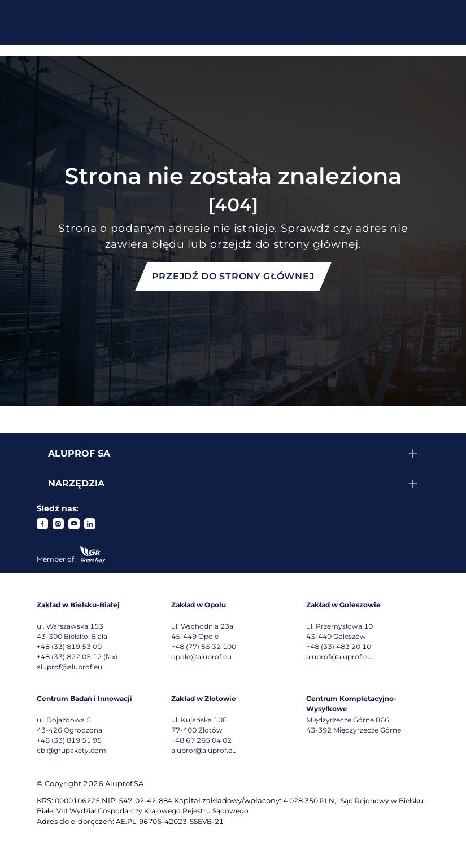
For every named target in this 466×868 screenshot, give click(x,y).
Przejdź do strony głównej (233, 276)
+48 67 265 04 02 (201, 740)
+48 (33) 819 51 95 (69, 740)
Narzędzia (76, 483)
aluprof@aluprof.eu (69, 667)
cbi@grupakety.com (71, 750)
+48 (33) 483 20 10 (339, 646)
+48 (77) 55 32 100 (204, 646)
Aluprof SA (79, 453)
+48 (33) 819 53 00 (69, 646)
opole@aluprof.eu (201, 657)
